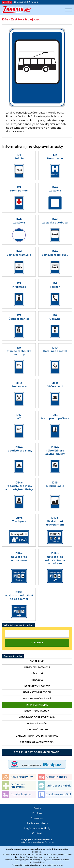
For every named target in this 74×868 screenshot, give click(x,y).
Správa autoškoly (37, 823)
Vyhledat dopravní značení (18, 625)
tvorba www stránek (29, 842)
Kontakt (37, 833)
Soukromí (37, 818)
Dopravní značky (13, 656)
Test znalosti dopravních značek (37, 752)
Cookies (37, 813)
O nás (37, 808)
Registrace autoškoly (37, 828)
